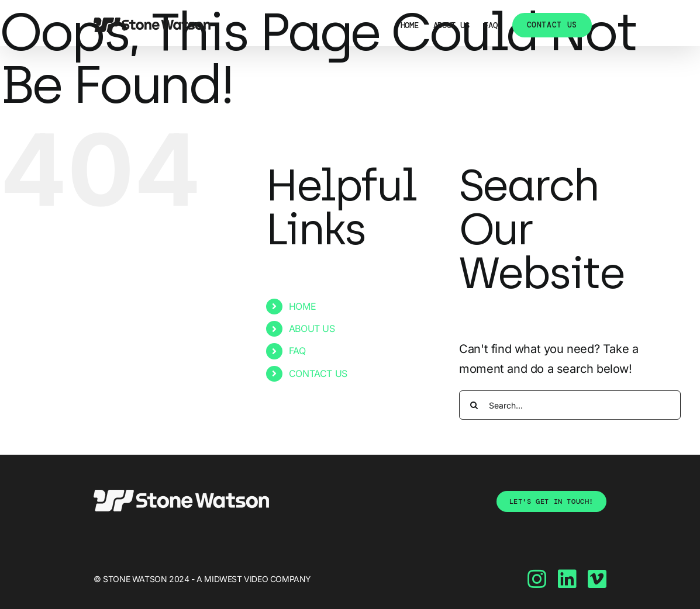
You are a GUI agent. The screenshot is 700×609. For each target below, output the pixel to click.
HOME (302, 306)
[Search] (474, 405)
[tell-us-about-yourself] (551, 501)
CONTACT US (318, 373)
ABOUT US (312, 328)
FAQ (297, 351)
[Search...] (570, 405)
